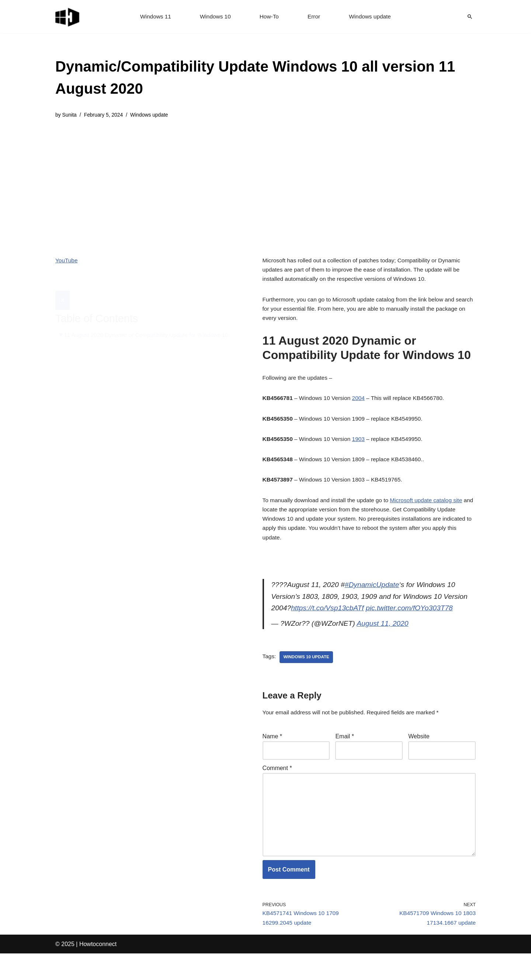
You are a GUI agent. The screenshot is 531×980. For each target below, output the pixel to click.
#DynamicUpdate (376, 598)
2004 (362, 404)
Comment (277, 786)
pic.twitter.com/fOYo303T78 (415, 623)
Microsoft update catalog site (433, 510)
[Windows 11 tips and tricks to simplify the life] (68, 17)
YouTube (67, 261)
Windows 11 (154, 17)
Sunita (70, 115)
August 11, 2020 (387, 639)
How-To (269, 17)
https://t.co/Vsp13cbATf (329, 623)
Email (345, 754)
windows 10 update (308, 673)
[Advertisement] (265, 182)
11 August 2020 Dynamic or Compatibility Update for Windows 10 (150, 318)
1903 (362, 446)
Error (315, 17)
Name (272, 754)
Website (419, 754)
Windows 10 (214, 17)
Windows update (372, 17)
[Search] (470, 17)
